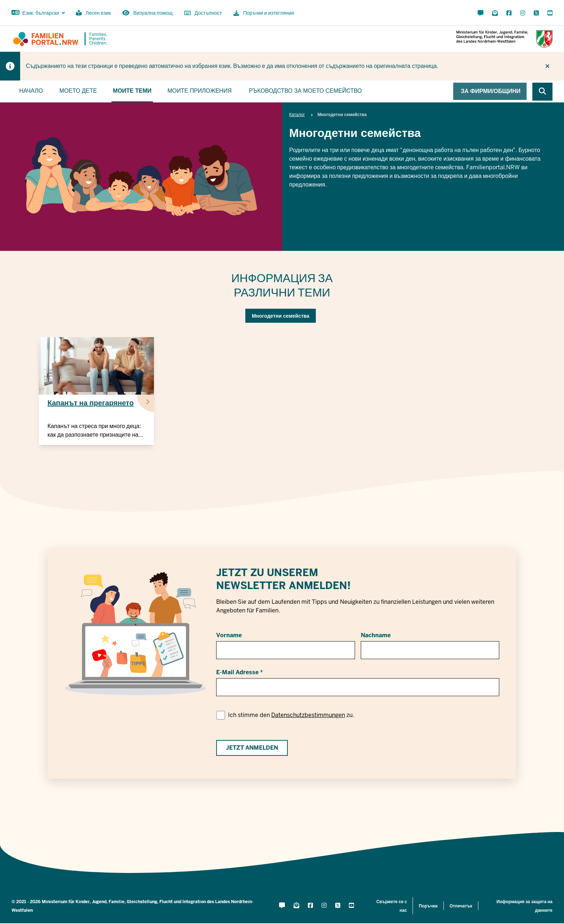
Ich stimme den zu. (291, 715)
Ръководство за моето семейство (305, 91)
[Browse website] (542, 92)
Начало (31, 91)
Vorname (229, 635)
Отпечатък (461, 906)
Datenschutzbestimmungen (308, 715)
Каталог (297, 115)
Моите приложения (199, 91)
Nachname (376, 635)
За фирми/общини (491, 91)
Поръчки (428, 906)
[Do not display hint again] (547, 66)
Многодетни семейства (281, 316)
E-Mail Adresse (237, 672)
